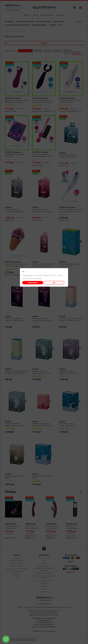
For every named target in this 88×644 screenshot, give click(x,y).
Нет (54, 283)
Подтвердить (33, 283)
